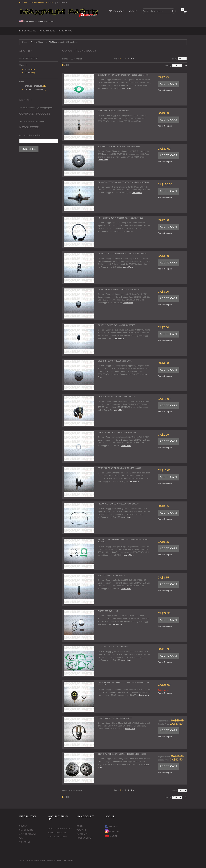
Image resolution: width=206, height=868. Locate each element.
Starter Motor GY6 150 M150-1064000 (115, 718)
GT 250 (28, 73)
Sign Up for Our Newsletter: (31, 135)
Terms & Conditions (57, 833)
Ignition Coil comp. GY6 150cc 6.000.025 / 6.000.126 (120, 218)
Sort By (168, 66)
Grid (67, 65)
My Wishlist (82, 834)
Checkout (62, 3)
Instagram (112, 831)
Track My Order (84, 838)
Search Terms (26, 830)
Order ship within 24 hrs (60, 829)
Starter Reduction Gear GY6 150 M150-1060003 (120, 468)
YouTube (111, 836)
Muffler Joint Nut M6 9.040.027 (112, 575)
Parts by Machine (38, 42)
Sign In (80, 826)
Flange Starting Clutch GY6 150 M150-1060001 (119, 147)
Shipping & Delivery (57, 837)
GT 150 (28, 69)
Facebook (112, 826)
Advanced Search (28, 834)
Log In (133, 11)
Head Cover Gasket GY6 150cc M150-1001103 (118, 504)
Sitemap (23, 826)
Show (174, 59)
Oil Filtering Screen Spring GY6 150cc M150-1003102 (122, 254)
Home (25, 42)
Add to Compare (165, 90)
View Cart (81, 830)
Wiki (21, 838)
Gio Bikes (53, 42)
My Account (117, 11)
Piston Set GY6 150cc (108, 611)
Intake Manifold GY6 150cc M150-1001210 (117, 397)
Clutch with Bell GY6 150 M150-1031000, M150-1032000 (122, 754)
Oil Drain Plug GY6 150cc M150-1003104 (116, 361)
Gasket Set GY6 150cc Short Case (114, 647)
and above (34, 89)
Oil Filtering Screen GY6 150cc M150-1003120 (119, 289)
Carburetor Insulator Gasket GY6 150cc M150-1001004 (124, 75)
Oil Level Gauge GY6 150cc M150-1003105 (116, 325)
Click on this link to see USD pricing (36, 21)
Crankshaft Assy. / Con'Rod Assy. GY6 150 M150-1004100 (123, 182)
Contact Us (25, 842)
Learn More (126, 88)
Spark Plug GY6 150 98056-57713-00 (114, 111)
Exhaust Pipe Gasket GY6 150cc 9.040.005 (117, 432)
